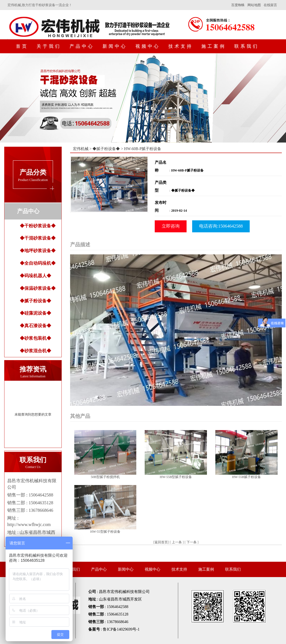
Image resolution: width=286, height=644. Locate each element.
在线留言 (270, 5)
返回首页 (161, 542)
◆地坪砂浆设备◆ (38, 251)
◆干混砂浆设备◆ (38, 238)
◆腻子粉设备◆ (35, 301)
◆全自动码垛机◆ (38, 263)
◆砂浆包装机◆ (35, 338)
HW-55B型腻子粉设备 (176, 477)
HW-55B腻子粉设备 (246, 477)
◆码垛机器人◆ (35, 276)
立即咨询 (171, 226)
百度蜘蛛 (238, 5)
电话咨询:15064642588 (221, 226)
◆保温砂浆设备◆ (38, 288)
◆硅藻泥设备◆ (35, 313)
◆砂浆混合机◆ (35, 351)
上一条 (177, 542)
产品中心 (82, 46)
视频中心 (148, 46)
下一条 (192, 542)
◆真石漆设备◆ (35, 326)
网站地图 (254, 5)
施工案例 (214, 46)
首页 (22, 46)
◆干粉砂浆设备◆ (38, 226)
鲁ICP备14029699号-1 (121, 629)
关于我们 (49, 46)
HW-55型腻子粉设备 (105, 532)
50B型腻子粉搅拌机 (105, 477)
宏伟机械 (81, 149)
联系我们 (247, 46)
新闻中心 (115, 46)
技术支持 (181, 46)
